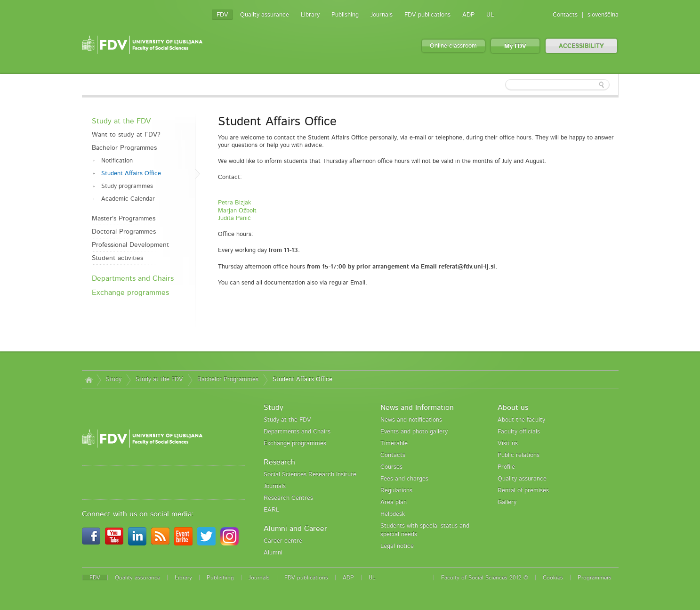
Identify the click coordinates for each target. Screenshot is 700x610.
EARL (271, 510)
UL (490, 15)
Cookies (553, 577)
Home (89, 380)
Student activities (117, 258)
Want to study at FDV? (126, 135)
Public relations (519, 455)
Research (279, 462)
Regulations (396, 491)
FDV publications (427, 15)
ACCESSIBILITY (581, 46)
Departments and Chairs (133, 278)
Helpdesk (393, 514)
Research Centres (288, 498)
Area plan (394, 502)
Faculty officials (519, 432)
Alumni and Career (295, 529)
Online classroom (453, 46)
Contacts (565, 15)
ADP (468, 15)
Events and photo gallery (414, 432)
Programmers (595, 577)
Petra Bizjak (234, 203)
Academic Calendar (128, 199)
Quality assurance (265, 15)
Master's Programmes (124, 219)
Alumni (273, 553)
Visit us (508, 443)
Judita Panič (234, 218)
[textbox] (557, 85)
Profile (506, 467)
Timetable (394, 443)
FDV (222, 15)
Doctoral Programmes (124, 232)
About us (513, 407)
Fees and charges (404, 479)
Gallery (507, 502)
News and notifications (411, 420)
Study (114, 379)
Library (310, 15)
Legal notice (397, 546)
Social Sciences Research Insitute (310, 475)
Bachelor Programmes (124, 148)
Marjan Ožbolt (237, 211)
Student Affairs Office (131, 174)
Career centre (283, 541)
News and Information (417, 407)
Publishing (345, 15)
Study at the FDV (121, 121)
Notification (117, 161)
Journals (382, 15)
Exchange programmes (130, 293)
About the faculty (521, 420)
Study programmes (127, 186)
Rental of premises (523, 491)
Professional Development (130, 245)
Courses (391, 467)
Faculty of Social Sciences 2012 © (485, 577)
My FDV (515, 46)
